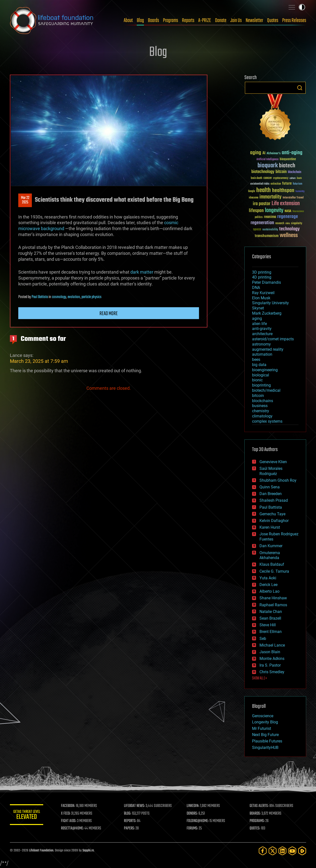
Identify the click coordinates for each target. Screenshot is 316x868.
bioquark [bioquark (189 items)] (268, 166)
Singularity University (270, 303)
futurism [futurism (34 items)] (297, 184)
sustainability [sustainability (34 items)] (270, 230)
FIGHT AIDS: (70, 821)
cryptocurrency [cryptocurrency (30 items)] (281, 178)
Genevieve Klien (273, 462)
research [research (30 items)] (280, 224)
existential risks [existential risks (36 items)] (260, 184)
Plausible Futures (267, 741)
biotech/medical (266, 390)
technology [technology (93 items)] (289, 229)
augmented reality (268, 349)
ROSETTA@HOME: (74, 828)
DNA (256, 288)
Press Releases (294, 21)
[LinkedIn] (282, 851)
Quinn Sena (270, 487)
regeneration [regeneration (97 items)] (262, 223)
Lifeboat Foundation (41, 851)
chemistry (261, 411)
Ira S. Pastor (270, 665)
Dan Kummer (271, 546)
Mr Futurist (262, 728)
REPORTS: (131, 821)
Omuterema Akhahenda (270, 555)
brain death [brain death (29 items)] (257, 178)
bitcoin (258, 396)
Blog (140, 21)
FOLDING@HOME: (198, 821)
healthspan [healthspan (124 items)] (283, 191)
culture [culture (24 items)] (293, 178)
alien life (259, 324)
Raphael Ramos (273, 605)
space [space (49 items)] (257, 229)
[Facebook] (263, 851)
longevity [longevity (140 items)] (274, 211)
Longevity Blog (265, 722)
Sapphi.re (88, 851)
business (260, 406)
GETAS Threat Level (27, 815)
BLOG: (128, 814)
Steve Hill (268, 625)
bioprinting (261, 385)
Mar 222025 (25, 200)
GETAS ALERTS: (259, 806)
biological (261, 375)
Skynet (258, 308)
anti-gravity (262, 329)
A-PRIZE (205, 21)
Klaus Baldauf (272, 564)
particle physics (91, 297)
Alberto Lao (269, 591)
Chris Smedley (272, 672)
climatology (262, 416)
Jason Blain (270, 652)
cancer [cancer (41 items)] (268, 178)
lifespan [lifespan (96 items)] (256, 211)
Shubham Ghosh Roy (278, 480)
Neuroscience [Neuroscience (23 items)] (298, 212)
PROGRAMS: (257, 821)
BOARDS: (255, 814)
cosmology (59, 297)
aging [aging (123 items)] (256, 153)
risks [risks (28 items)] (288, 223)
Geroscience (263, 716)
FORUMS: (193, 828)
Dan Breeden (271, 494)
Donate (221, 21)
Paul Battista (40, 297)
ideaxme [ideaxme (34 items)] (254, 198)
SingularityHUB (265, 748)
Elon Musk (261, 298)
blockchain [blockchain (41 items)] (295, 172)
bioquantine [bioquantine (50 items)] (288, 159)
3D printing (262, 272)
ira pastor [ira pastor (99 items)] (262, 204)
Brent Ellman (271, 632)
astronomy (261, 344)
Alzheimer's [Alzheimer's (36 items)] (274, 154)
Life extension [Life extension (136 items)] (286, 204)
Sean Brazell (270, 618)
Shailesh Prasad (274, 500)
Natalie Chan (271, 612)
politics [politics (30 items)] (259, 217)
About (128, 21)
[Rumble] (302, 851)
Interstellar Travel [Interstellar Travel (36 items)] (293, 198)
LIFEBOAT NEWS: (135, 806)
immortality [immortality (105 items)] (270, 197)
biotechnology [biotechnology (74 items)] (263, 172)
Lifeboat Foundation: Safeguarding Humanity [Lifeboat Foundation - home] (52, 21)
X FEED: (67, 814)
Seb (263, 639)
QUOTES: (255, 828)
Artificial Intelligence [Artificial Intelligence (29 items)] (267, 160)
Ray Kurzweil (263, 293)
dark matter (142, 272)
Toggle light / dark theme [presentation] (302, 7)
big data (259, 365)
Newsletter (254, 21)
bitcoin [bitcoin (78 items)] (281, 172)
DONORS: (193, 814)
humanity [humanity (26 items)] (300, 192)
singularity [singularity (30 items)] (297, 224)
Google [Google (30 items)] (252, 191)
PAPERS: (130, 828)
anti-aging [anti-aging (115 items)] (292, 153)
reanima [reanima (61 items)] (270, 217)
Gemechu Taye (272, 514)
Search (300, 88)
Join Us (236, 21)
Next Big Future (265, 735)
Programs (170, 21)
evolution (74, 297)
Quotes (273, 21)
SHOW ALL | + (260, 678)
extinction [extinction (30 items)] (276, 184)
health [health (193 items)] (264, 190)
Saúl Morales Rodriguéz (271, 471)
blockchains (263, 401)
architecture (262, 334)
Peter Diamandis (267, 282)
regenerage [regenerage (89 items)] (288, 217)
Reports (188, 21)
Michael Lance (272, 645)
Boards (153, 21)
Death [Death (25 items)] (299, 178)
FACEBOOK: (69, 806)
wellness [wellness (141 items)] (289, 236)
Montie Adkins (272, 659)
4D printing (262, 277)
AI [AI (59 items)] (264, 153)
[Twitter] (273, 851)
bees (256, 359)
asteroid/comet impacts (273, 339)
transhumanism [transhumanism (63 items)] (267, 236)
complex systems (267, 421)
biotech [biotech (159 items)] (287, 166)
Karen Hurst (270, 527)
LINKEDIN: (194, 806)
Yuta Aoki (268, 578)
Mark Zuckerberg (267, 313)
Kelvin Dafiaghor (274, 521)
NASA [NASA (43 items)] (288, 211)
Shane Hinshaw (273, 598)
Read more (109, 314)
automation (262, 354)
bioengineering (265, 370)
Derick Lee (268, 585)
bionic (257, 380)
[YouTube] (292, 851)
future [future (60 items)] (287, 184)
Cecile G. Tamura (274, 571)
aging (257, 318)
